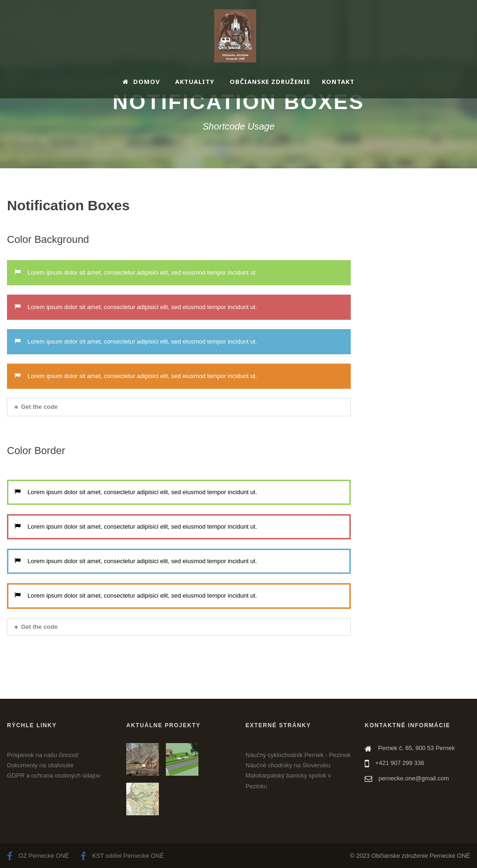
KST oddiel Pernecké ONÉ (122, 856)
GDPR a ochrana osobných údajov (54, 775)
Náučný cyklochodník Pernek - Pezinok (298, 755)
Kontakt (338, 82)
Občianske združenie (270, 82)
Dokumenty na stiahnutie (40, 765)
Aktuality (195, 82)
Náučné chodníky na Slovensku (288, 765)
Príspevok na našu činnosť (43, 755)
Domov (141, 82)
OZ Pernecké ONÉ (38, 856)
